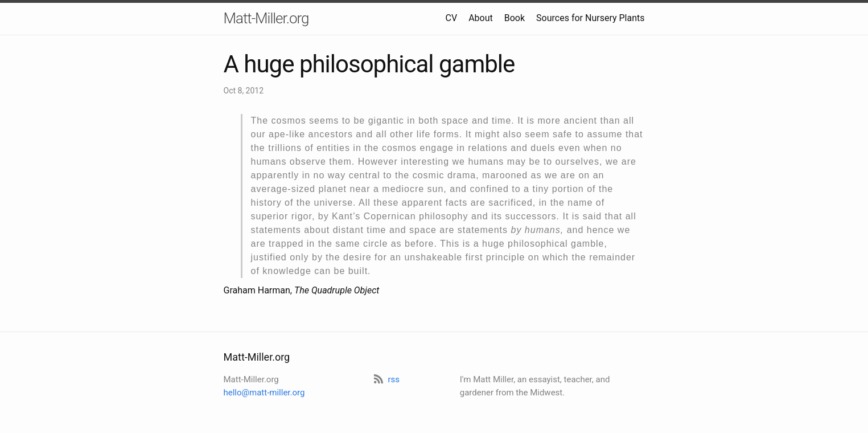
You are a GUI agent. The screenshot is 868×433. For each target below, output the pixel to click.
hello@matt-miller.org (264, 393)
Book (515, 18)
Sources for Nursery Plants (590, 18)
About (481, 18)
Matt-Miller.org (266, 18)
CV (452, 18)
